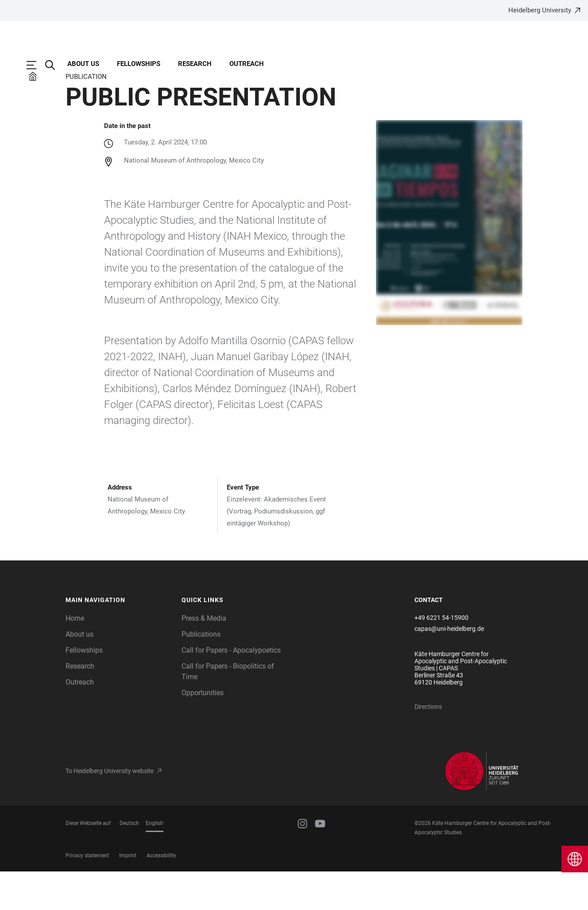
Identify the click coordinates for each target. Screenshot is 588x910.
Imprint (128, 894)
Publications (201, 673)
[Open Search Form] (54, 65)
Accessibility (161, 894)
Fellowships (139, 64)
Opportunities (203, 731)
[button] (119, 639)
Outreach (247, 64)
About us (83, 64)
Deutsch (129, 862)
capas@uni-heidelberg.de (449, 667)
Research (195, 64)
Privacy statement (87, 894)
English (155, 862)
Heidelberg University (540, 10)
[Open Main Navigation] (36, 65)
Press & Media (204, 657)
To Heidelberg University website (110, 809)
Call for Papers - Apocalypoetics (231, 689)
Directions (428, 745)
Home (75, 657)
